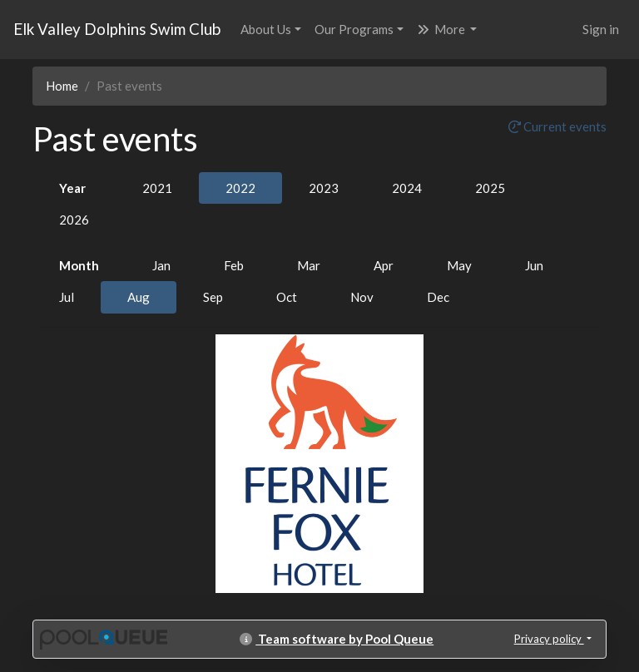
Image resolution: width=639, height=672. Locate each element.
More (442, 29)
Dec (438, 297)
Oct (287, 297)
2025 (490, 188)
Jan (161, 265)
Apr (384, 265)
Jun (534, 265)
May (459, 265)
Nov (362, 297)
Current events (557, 126)
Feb (234, 265)
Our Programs (354, 29)
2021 (157, 188)
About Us (266, 29)
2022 (240, 188)
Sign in (601, 29)
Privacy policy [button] (549, 639)
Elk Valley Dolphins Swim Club (117, 29)
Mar (309, 265)
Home (62, 86)
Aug (139, 297)
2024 (407, 188)
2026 (74, 220)
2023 (324, 188)
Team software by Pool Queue (337, 639)
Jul (67, 297)
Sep (213, 297)
